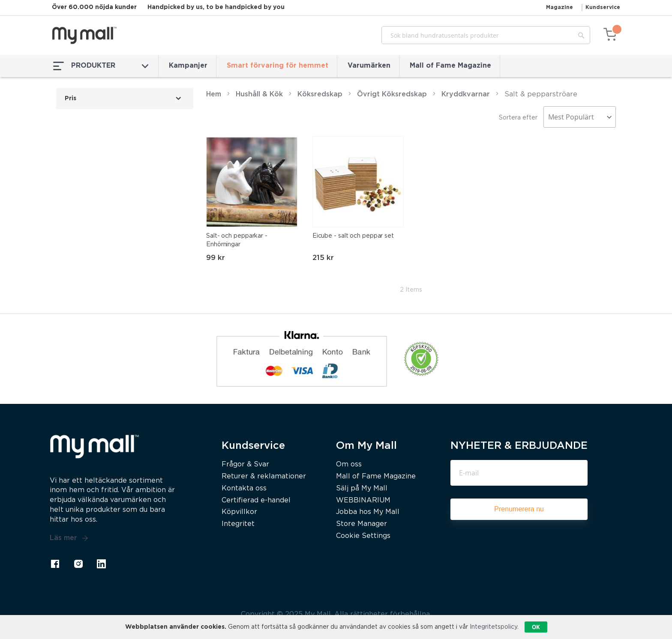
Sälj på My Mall (362, 488)
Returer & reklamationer (264, 476)
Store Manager (361, 524)
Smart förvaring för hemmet (277, 66)
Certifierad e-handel (256, 500)
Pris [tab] (70, 99)
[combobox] (486, 35)
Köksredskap (320, 94)
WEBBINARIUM (363, 500)
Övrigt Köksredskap (392, 94)
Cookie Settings (363, 536)
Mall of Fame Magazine (450, 66)
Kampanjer (188, 66)
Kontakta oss (244, 488)
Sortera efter (518, 118)
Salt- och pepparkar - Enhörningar (237, 240)
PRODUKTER (101, 66)
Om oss (349, 464)
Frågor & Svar (245, 464)
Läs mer (69, 538)
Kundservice (603, 7)
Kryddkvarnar (466, 94)
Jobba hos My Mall (368, 512)
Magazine (559, 7)
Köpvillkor (239, 512)
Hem (214, 94)
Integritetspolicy (493, 627)
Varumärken (369, 66)
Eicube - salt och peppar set (353, 236)
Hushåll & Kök (259, 94)
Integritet (238, 524)
